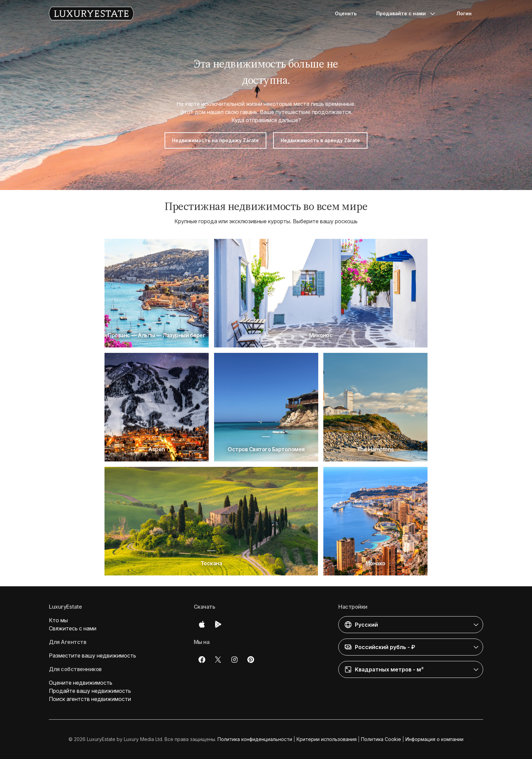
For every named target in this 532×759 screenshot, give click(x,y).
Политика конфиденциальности (255, 739)
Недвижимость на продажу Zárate (215, 140)
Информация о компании (434, 739)
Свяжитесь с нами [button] (73, 628)
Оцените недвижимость (81, 683)
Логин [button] (464, 13)
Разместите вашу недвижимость (92, 656)
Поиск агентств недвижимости (90, 699)
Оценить (346, 13)
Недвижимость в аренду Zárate (320, 140)
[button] (411, 625)
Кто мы (58, 620)
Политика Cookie (381, 739)
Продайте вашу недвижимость (90, 691)
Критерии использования (327, 739)
